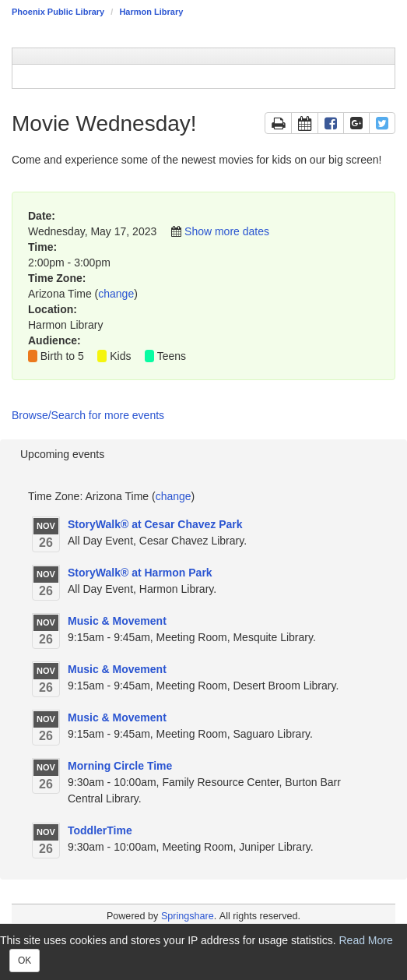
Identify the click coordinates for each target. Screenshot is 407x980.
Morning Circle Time (120, 766)
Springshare (188, 916)
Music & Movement (117, 621)
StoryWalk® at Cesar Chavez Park (155, 524)
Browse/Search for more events (88, 415)
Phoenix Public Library (58, 12)
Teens (172, 356)
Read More (366, 940)
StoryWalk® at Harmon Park (140, 573)
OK (25, 961)
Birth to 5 (62, 356)
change (116, 294)
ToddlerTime (100, 830)
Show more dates (227, 231)
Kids (120, 356)
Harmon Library (151, 12)
